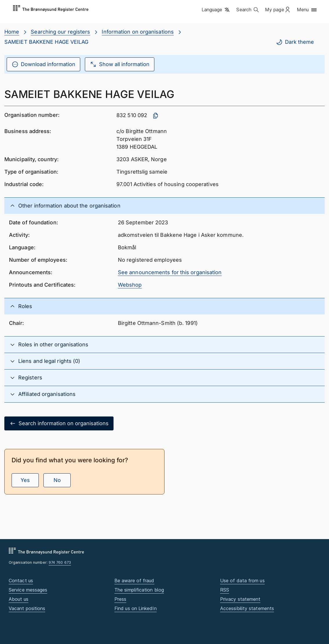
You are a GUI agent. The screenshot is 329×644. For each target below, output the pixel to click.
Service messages (28, 590)
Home (12, 32)
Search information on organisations (59, 423)
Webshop (130, 285)
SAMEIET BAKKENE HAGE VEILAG (46, 42)
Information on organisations (138, 32)
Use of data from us (242, 581)
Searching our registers (60, 32)
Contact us (21, 581)
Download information (43, 64)
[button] (216, 10)
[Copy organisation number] (156, 116)
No (57, 480)
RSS (225, 590)
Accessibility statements (247, 608)
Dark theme (295, 42)
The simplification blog (139, 590)
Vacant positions (27, 608)
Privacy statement (240, 599)
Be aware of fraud (134, 581)
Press (120, 599)
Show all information (120, 64)
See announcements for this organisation (170, 272)
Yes (25, 480)
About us (19, 599)
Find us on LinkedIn (136, 608)
